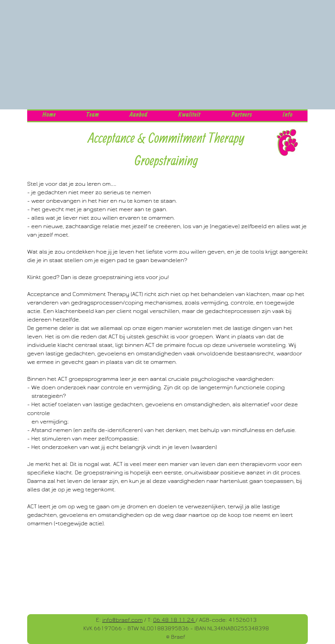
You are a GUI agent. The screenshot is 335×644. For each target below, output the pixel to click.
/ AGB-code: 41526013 (226, 620)
